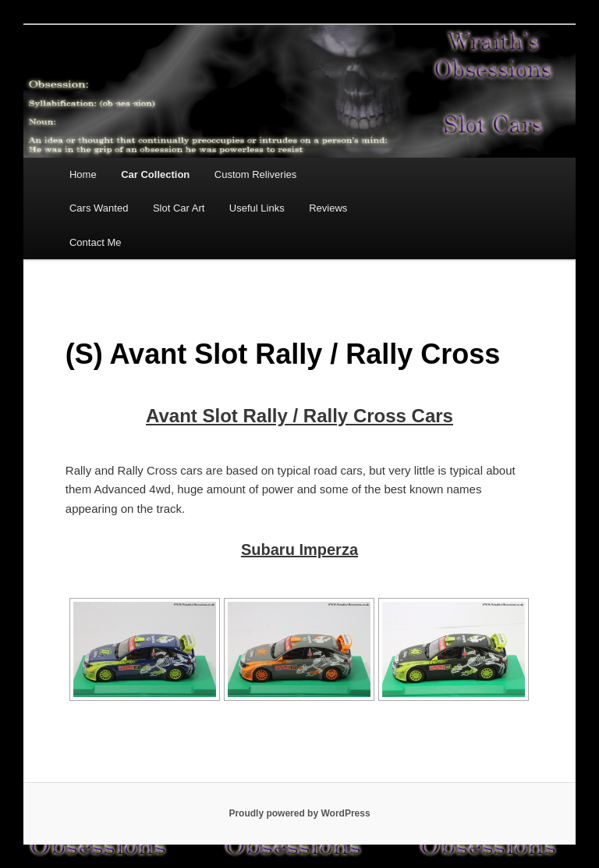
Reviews (328, 208)
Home (83, 174)
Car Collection (155, 174)
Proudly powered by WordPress (299, 813)
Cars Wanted (99, 208)
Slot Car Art (179, 208)
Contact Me (95, 242)
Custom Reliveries (255, 174)
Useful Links (257, 208)
